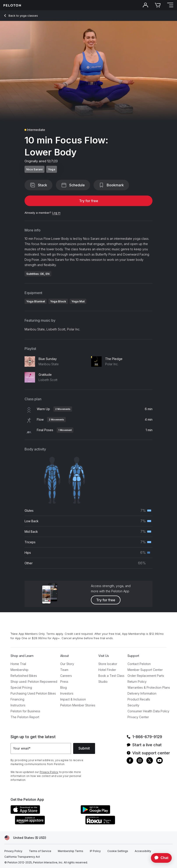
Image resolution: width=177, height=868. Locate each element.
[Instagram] (140, 761)
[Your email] (41, 748)
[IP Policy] (95, 851)
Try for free (89, 201)
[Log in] (56, 213)
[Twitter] (150, 761)
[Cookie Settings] (118, 851)
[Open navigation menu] (170, 5)
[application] (159, 858)
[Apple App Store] (43, 813)
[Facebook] (130, 761)
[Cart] (158, 5)
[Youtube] (159, 761)
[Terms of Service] (40, 851)
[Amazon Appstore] (48, 823)
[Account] (145, 5)
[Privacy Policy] (13, 851)
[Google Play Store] (113, 813)
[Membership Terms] (71, 851)
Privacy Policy (49, 772)
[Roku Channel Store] (118, 823)
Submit (84, 748)
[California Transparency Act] (22, 857)
